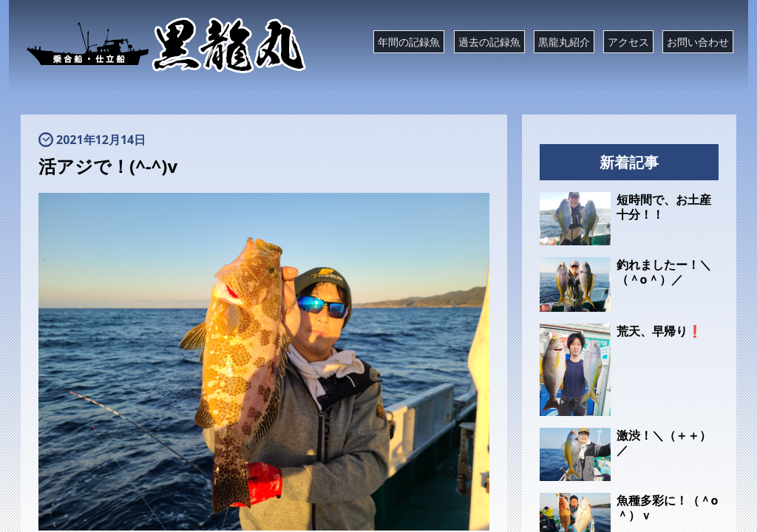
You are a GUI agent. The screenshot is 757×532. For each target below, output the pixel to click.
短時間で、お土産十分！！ (664, 207)
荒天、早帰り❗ (659, 331)
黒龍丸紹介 (564, 42)
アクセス (628, 42)
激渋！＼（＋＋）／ (664, 443)
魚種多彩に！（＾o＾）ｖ (668, 508)
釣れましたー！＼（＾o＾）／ (664, 272)
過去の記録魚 (489, 42)
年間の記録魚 (409, 42)
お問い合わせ (698, 42)
